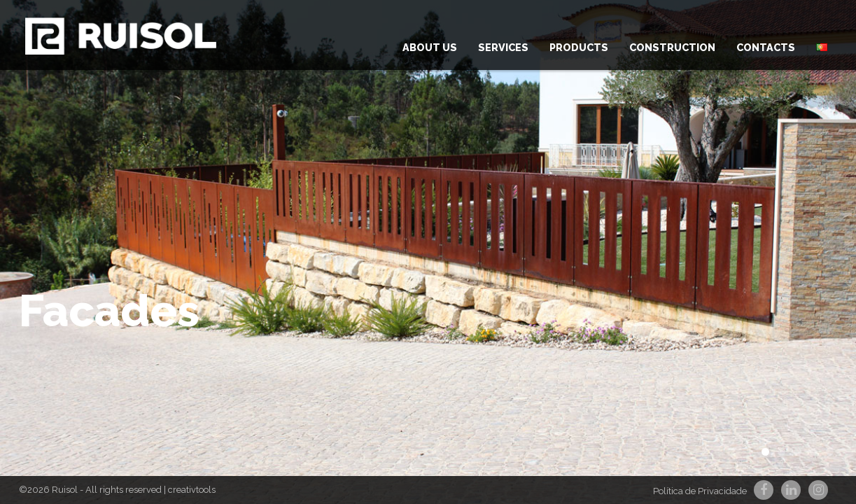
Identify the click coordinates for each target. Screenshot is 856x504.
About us (430, 47)
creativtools (192, 490)
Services (503, 47)
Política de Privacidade (700, 491)
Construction (672, 47)
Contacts (766, 47)
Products (579, 47)
